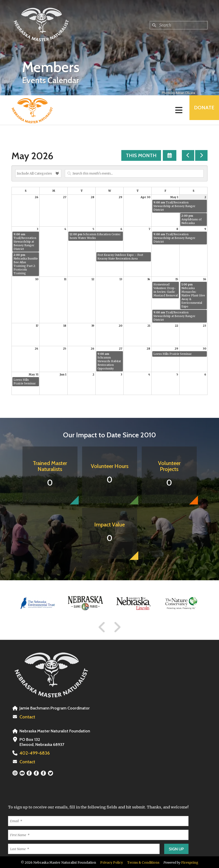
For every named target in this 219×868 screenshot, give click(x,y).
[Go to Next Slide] (117, 627)
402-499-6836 (33, 753)
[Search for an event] (134, 173)
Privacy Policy (112, 862)
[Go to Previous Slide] (102, 627)
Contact (27, 717)
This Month (141, 155)
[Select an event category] (38, 173)
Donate (202, 110)
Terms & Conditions (143, 862)
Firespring (190, 862)
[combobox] (179, 25)
